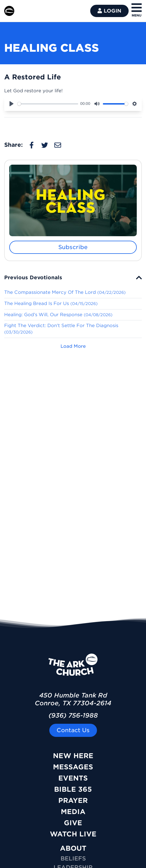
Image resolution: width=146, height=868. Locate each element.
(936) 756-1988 (73, 715)
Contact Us (73, 730)
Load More (73, 346)
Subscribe (73, 247)
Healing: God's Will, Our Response (58, 315)
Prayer (73, 800)
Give (73, 823)
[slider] (48, 104)
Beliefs (73, 858)
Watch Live (73, 834)
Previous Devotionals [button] (33, 277)
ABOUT (73, 848)
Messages (73, 767)
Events (73, 778)
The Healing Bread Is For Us (51, 303)
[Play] (11, 104)
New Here (73, 756)
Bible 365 (73, 789)
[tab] (73, 277)
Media (73, 812)
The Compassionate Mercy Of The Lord (65, 292)
